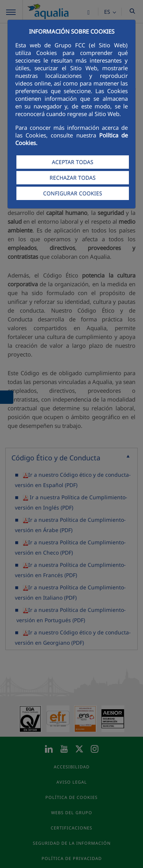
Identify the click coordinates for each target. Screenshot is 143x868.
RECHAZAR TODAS (73, 178)
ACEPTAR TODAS (73, 162)
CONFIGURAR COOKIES (73, 193)
